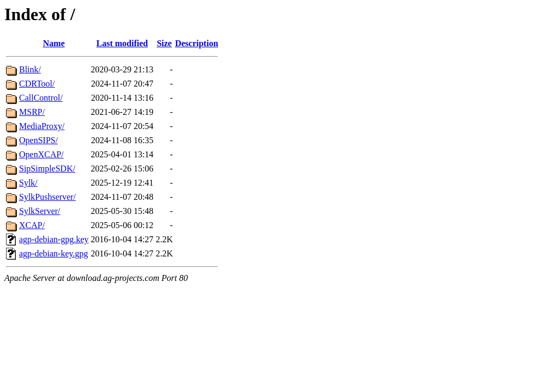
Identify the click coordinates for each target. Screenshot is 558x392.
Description (196, 43)
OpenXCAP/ (41, 154)
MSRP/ (32, 112)
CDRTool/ (37, 84)
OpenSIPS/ (38, 140)
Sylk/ (28, 183)
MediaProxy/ (42, 126)
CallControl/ (41, 98)
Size (165, 43)
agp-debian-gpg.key (54, 239)
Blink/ (30, 69)
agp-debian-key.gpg (53, 253)
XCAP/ (32, 225)
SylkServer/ (40, 211)
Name (54, 43)
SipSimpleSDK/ (47, 169)
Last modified (122, 43)
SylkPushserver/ (47, 197)
